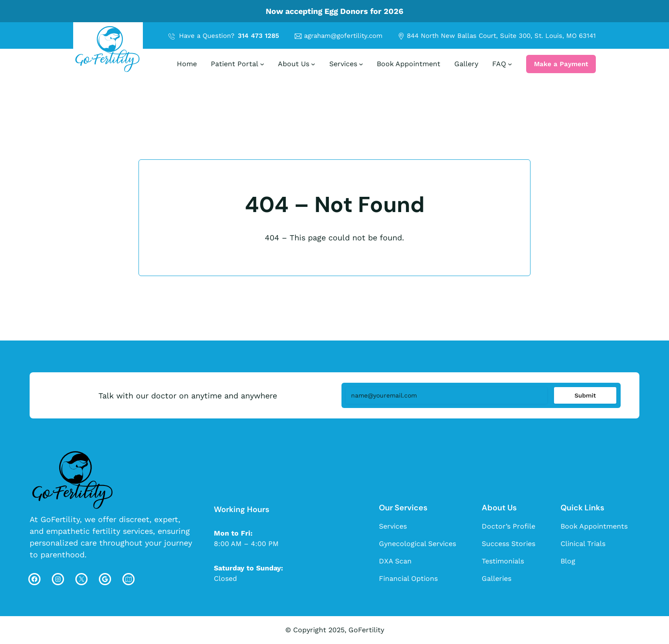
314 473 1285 (258, 36)
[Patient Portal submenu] (262, 64)
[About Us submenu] (313, 64)
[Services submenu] (361, 64)
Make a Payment (561, 64)
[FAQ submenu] (510, 64)
